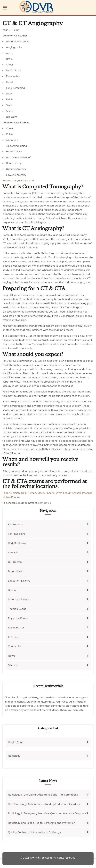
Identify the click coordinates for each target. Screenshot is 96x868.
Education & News (19, 581)
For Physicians (17, 534)
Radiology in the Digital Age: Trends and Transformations (43, 795)
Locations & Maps (19, 599)
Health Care (15, 742)
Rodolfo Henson (18, 543)
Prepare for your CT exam (18, 180)
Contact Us (15, 646)
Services (13, 552)
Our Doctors (15, 562)
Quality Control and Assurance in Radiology (35, 832)
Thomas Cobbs (17, 609)
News (12, 656)
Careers (13, 637)
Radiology (14, 756)
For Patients (15, 524)
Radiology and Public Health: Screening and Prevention (42, 823)
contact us (44, 503)
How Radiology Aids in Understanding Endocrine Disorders (44, 804)
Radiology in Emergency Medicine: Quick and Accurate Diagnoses (48, 813)
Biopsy (12, 590)
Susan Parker (16, 627)
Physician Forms (18, 618)
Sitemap (13, 665)
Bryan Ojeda (16, 571)
